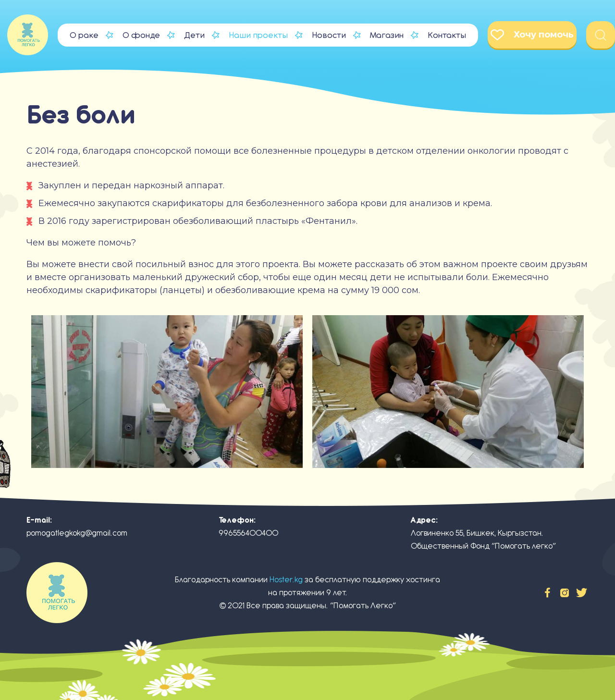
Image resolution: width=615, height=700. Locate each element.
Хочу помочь (532, 35)
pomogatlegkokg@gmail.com (77, 533)
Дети (194, 35)
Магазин (387, 35)
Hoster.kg (286, 580)
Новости (329, 35)
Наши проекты (258, 35)
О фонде (141, 35)
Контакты (447, 35)
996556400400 (248, 533)
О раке (84, 35)
